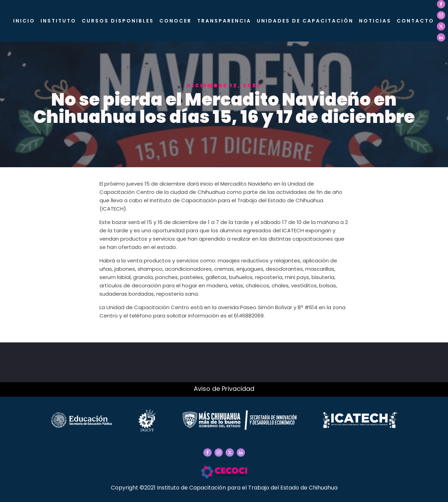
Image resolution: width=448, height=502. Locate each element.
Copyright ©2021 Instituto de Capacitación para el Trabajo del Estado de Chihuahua (224, 488)
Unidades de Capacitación (305, 21)
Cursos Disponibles (118, 21)
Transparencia (224, 21)
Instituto (58, 21)
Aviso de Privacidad (224, 389)
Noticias (375, 21)
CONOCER (175, 21)
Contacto (415, 21)
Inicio (24, 21)
